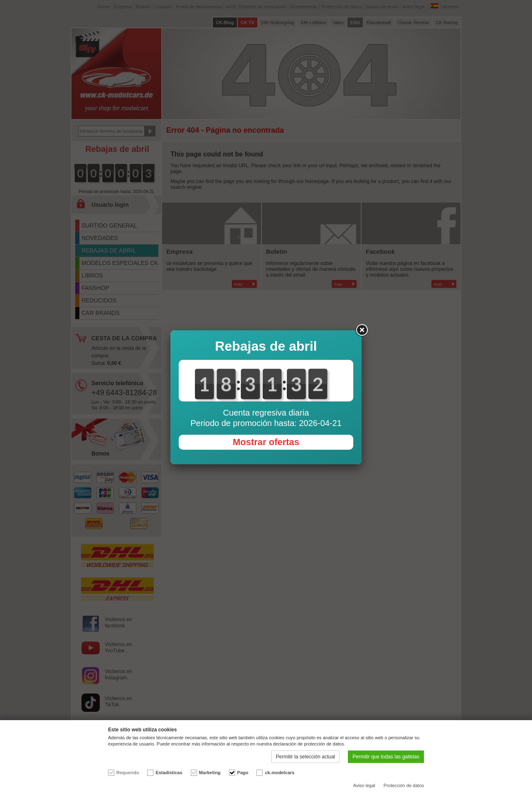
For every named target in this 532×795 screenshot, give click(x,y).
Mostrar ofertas (266, 442)
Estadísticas (169, 773)
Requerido (128, 773)
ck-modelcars (280, 773)
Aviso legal (364, 785)
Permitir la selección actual (306, 757)
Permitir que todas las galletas (386, 757)
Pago (243, 773)
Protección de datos (404, 785)
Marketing (210, 773)
